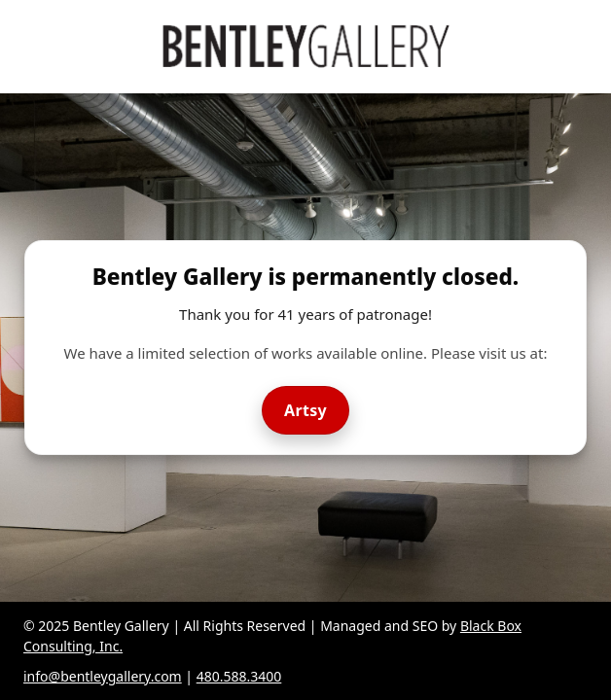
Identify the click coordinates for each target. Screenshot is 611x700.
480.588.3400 (239, 676)
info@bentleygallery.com (103, 676)
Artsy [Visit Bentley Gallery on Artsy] (305, 410)
